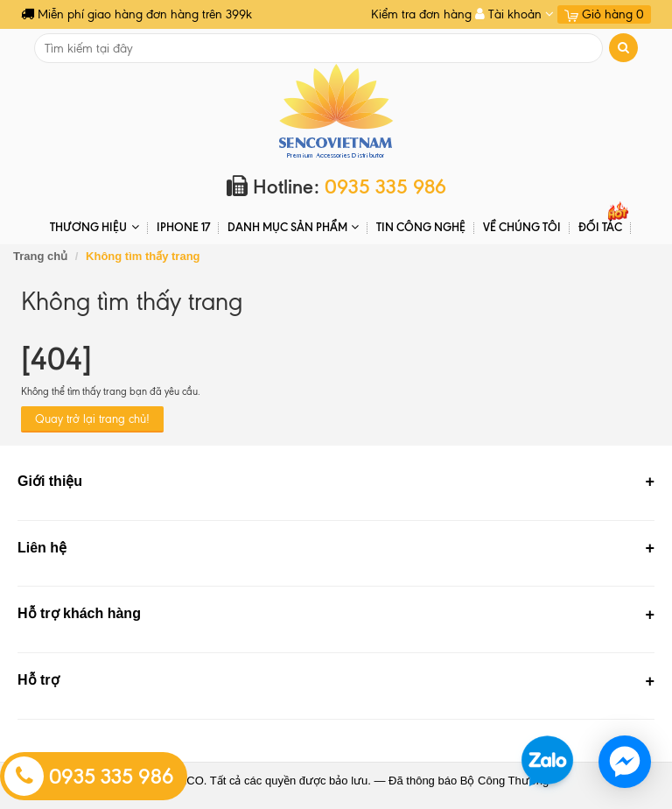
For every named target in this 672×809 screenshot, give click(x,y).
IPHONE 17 (183, 227)
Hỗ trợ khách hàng (79, 613)
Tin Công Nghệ (421, 227)
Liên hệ (42, 548)
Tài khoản (514, 14)
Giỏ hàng (604, 14)
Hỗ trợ (38, 680)
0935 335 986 (89, 777)
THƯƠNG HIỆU (94, 227)
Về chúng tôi (522, 227)
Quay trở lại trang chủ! (92, 419)
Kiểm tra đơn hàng (421, 14)
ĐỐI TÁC (600, 227)
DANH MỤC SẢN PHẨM (293, 227)
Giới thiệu (50, 481)
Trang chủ (40, 256)
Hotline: (336, 187)
